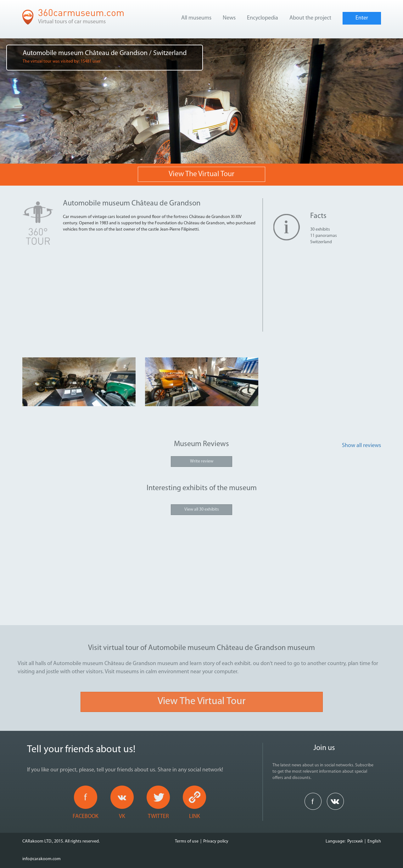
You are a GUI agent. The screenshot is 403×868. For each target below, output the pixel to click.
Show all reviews (361, 446)
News (229, 18)
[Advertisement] (160, 288)
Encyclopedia (263, 18)
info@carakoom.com (42, 859)
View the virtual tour (201, 174)
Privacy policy (216, 841)
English (374, 841)
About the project (310, 18)
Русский (355, 841)
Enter (362, 18)
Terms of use (187, 841)
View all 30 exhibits (202, 510)
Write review (202, 461)
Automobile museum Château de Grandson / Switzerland (105, 57)
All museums (196, 18)
